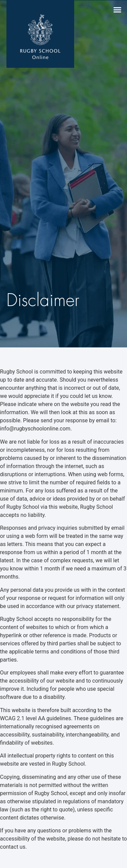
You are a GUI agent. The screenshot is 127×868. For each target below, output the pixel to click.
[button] (118, 10)
